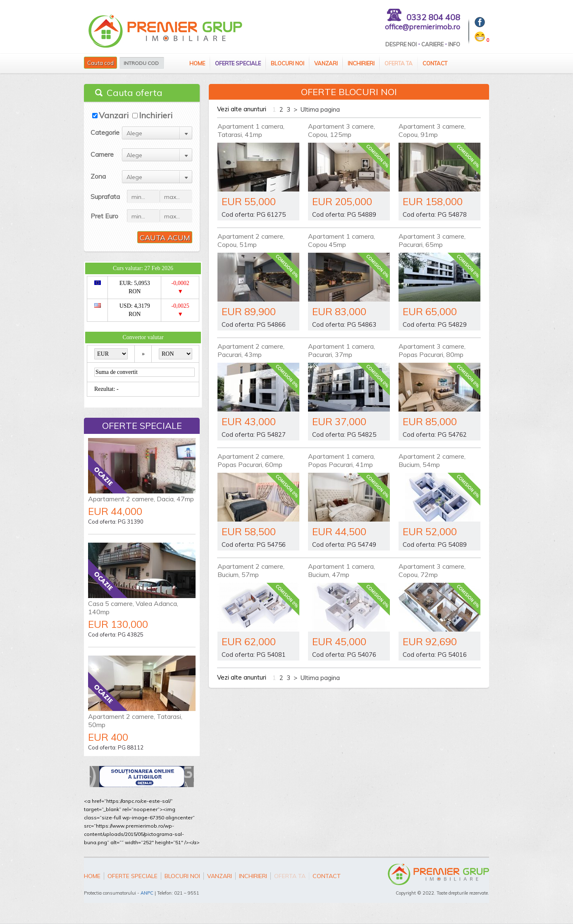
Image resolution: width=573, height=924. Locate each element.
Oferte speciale (238, 63)
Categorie (105, 132)
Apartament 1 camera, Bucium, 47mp (341, 570)
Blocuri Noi (288, 63)
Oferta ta (399, 63)
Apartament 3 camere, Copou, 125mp (341, 130)
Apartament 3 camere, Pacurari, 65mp (432, 240)
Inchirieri (361, 63)
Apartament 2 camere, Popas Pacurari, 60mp (251, 460)
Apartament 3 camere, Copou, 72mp (432, 570)
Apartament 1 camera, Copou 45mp (341, 240)
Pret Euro (104, 216)
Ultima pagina (320, 109)
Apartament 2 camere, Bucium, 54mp (432, 460)
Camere (102, 154)
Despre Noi (401, 44)
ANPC (147, 893)
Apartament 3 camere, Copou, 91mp (432, 130)
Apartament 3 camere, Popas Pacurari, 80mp (432, 350)
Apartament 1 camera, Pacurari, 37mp (341, 350)
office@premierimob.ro (423, 27)
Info (454, 44)
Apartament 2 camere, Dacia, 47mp (141, 499)
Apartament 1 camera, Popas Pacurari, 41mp (341, 460)
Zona (98, 176)
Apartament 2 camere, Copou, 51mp (251, 240)
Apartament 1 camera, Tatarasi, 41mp (251, 130)
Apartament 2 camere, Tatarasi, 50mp (135, 721)
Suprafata (105, 196)
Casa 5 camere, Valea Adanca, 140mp (133, 608)
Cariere (432, 44)
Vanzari (326, 63)
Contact (435, 63)
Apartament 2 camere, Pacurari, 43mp (251, 350)
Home (197, 63)
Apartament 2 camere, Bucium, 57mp (251, 570)
